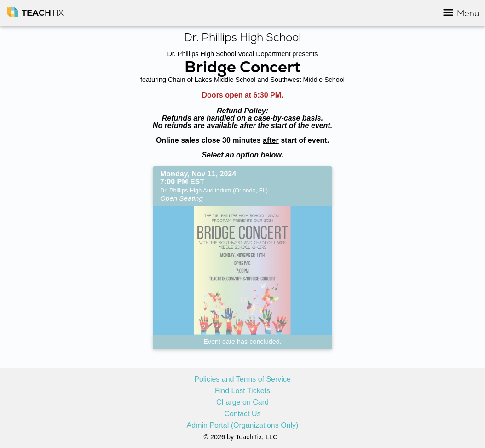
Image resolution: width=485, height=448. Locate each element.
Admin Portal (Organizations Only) (243, 425)
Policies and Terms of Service (242, 379)
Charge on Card (242, 402)
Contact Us (242, 414)
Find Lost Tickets (242, 391)
